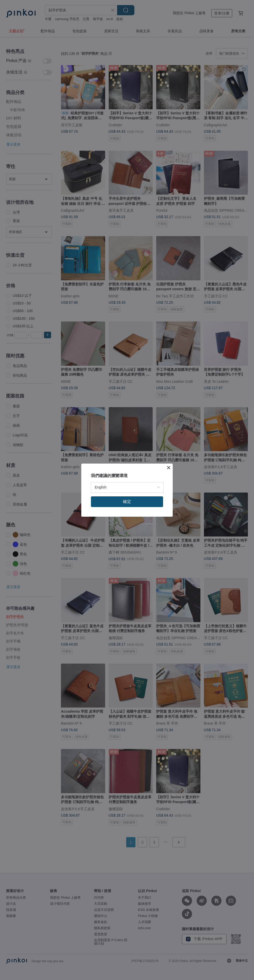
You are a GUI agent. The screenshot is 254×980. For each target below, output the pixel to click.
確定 (127, 502)
